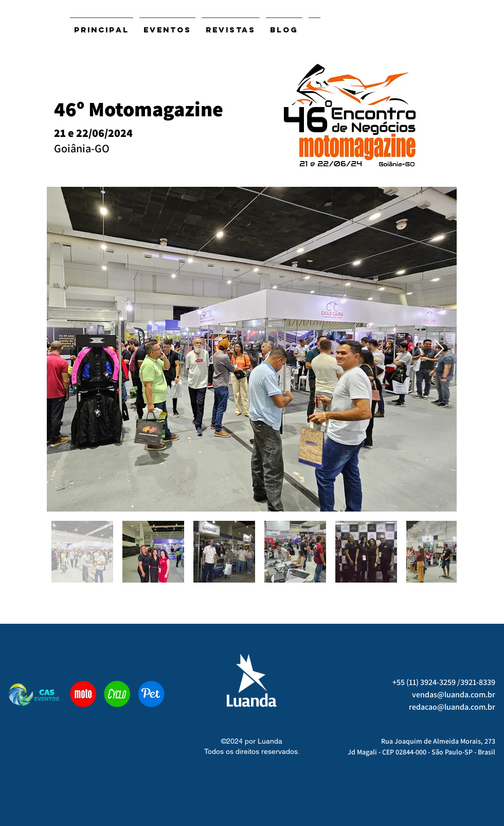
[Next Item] (439, 349)
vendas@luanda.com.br (454, 695)
